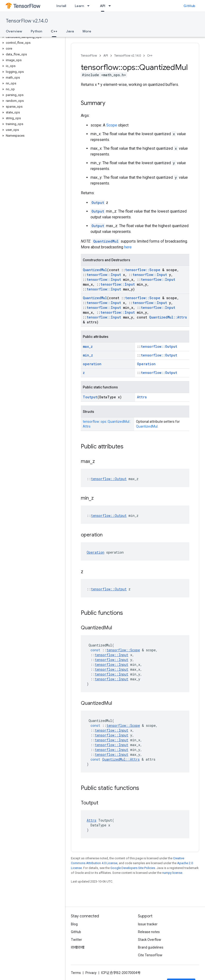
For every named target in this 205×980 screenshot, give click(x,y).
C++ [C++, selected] (54, 31)
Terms (76, 973)
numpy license (172, 873)
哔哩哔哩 (78, 947)
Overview (14, 31)
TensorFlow (89, 56)
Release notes (149, 932)
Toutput (90, 397)
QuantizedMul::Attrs (168, 317)
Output (98, 203)
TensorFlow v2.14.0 (27, 21)
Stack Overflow (150, 940)
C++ (150, 56)
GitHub (189, 6)
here (128, 247)
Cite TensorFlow (150, 955)
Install (61, 6)
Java (70, 31)
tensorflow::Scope (143, 270)
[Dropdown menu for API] (111, 6)
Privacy (91, 973)
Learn (79, 6)
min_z (88, 355)
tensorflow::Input (104, 275)
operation (92, 364)
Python (36, 31)
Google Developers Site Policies (133, 868)
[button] (32, 37)
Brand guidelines (151, 947)
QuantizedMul (106, 241)
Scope (112, 125)
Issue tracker (148, 924)
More (87, 31)
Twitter (76, 940)
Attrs (142, 397)
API (106, 56)
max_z (88, 346)
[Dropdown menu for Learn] (90, 6)
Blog (74, 924)
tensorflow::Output (159, 346)
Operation (146, 364)
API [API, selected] (103, 6)
